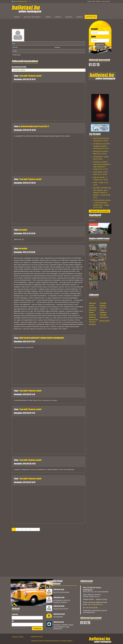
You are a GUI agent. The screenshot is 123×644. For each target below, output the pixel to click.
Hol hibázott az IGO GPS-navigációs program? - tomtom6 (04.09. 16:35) (102, 146)
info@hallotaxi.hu (22, 1)
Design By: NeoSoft (18, 637)
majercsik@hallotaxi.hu (95, 604)
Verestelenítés (58, 617)
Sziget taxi (92, 317)
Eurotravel (92, 315)
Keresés (91, 17)
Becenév (94, 29)
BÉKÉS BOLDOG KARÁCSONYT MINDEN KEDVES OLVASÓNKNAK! (41, 338)
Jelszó (93, 37)
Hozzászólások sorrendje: (19, 67)
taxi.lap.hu (92, 324)
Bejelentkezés (100, 44)
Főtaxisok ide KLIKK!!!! (61, 609)
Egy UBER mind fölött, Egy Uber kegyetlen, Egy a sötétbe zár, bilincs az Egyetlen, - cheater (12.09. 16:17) (102, 193)
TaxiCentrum (104, 317)
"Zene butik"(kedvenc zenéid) (30, 76)
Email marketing (15, 628)
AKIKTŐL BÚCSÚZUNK (61, 592)
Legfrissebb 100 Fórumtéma (99, 211)
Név (13, 621)
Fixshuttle (103, 303)
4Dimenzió (92, 303)
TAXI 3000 (103, 315)
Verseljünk (23, 230)
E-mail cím (15, 614)
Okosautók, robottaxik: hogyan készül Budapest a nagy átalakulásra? (63, 627)
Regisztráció (100, 48)
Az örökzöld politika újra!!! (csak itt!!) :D (34, 126)
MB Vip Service (105, 321)
